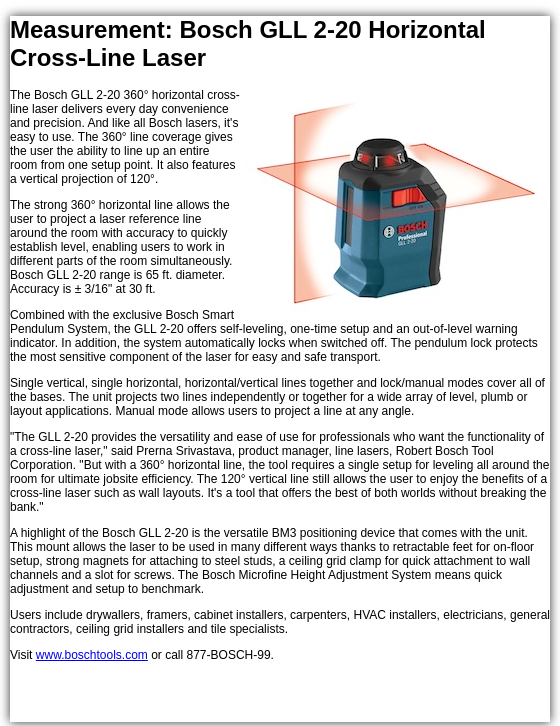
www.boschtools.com (92, 655)
